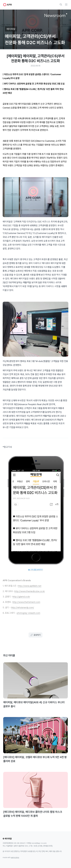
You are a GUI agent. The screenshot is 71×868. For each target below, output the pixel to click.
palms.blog (15, 858)
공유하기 (35, 635)
